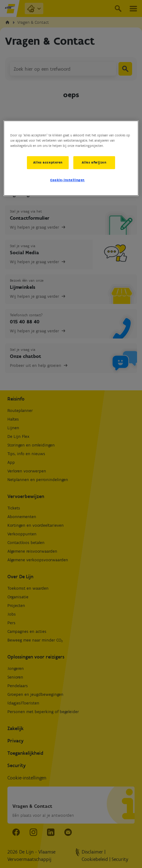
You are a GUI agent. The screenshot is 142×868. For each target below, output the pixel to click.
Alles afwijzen (94, 162)
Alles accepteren (48, 162)
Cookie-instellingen (67, 180)
